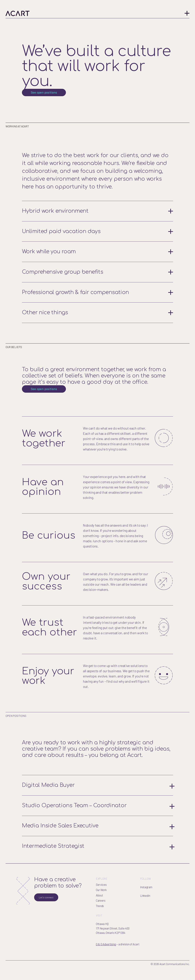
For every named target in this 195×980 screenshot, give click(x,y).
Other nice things (97, 326)
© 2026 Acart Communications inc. (170, 977)
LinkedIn (145, 909)
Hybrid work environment (97, 224)
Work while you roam (97, 265)
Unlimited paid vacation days (97, 245)
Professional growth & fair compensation (97, 306)
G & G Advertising (106, 957)
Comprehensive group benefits (97, 285)
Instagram (146, 900)
